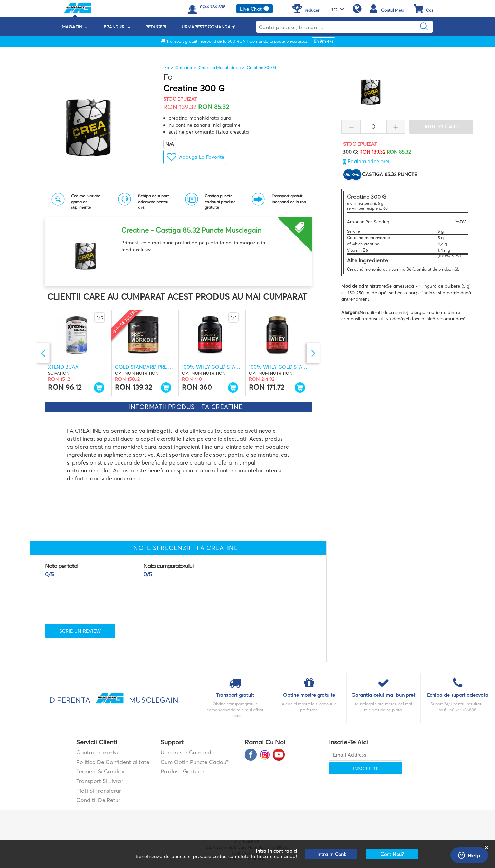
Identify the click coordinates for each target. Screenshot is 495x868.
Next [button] (313, 353)
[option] (178, 249)
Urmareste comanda (188, 752)
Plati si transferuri (99, 791)
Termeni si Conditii (100, 771)
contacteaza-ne (98, 752)
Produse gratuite (182, 771)
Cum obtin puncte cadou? (195, 762)
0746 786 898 (213, 7)
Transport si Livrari (100, 781)
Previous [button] (43, 353)
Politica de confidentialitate (113, 762)
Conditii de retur (98, 800)
